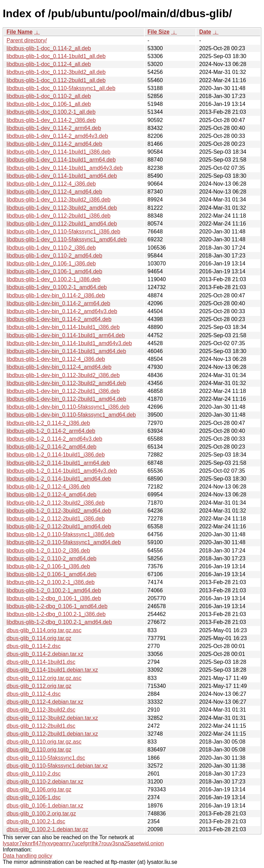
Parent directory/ (27, 40)
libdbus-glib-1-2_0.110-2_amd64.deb (52, 558)
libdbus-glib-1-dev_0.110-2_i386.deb (51, 248)
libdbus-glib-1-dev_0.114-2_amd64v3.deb (57, 136)
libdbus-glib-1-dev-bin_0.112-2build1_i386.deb (63, 391)
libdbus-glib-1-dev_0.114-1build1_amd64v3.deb (65, 168)
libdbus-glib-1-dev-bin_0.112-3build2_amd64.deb (66, 383)
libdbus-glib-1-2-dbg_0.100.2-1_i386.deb (56, 614)
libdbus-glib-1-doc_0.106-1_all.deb (49, 104)
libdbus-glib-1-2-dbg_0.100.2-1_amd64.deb (59, 622)
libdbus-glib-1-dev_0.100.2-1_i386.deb (53, 279)
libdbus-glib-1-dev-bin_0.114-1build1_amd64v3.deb (69, 343)
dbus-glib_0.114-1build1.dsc (41, 662)
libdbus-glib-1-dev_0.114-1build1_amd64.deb (62, 176)
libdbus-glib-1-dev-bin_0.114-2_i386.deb (56, 295)
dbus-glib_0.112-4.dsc (34, 694)
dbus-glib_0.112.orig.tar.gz (39, 686)
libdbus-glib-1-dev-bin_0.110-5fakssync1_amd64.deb (71, 415)
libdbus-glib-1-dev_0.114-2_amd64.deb (54, 144)
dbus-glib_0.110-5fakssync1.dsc (46, 758)
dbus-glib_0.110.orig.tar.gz (39, 750)
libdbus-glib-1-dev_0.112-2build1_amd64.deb (62, 224)
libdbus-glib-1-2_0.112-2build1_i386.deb (56, 519)
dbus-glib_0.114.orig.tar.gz (39, 638)
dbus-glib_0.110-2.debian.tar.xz (45, 782)
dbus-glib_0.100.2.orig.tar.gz (41, 814)
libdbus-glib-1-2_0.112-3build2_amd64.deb (59, 511)
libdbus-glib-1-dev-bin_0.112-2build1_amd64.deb (66, 399)
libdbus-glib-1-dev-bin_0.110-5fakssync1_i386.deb (68, 407)
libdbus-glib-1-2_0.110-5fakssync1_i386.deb (60, 534)
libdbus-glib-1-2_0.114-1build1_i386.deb (56, 455)
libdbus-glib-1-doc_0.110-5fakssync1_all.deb (61, 88)
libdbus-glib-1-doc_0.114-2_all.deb (49, 48)
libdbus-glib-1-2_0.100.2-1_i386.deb (51, 582)
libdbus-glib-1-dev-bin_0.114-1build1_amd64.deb (66, 351)
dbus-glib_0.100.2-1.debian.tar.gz (47, 829)
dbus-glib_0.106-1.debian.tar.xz (45, 806)
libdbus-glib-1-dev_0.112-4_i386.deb (51, 184)
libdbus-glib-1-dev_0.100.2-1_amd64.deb (57, 287)
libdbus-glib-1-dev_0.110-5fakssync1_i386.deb (63, 232)
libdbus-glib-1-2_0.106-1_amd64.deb (52, 574)
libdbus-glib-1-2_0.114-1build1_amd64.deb (59, 479)
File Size (158, 32)
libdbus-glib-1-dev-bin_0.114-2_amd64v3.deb (62, 311)
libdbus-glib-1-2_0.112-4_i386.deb (48, 487)
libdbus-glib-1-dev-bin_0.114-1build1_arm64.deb (66, 335)
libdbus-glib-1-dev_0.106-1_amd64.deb (54, 271)
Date (205, 32)
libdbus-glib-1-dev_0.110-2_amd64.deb (54, 256)
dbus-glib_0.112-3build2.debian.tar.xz (52, 718)
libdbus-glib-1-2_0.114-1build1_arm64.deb (58, 463)
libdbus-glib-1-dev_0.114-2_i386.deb (51, 120)
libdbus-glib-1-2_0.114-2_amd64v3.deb (54, 439)
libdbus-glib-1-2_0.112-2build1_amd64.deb (59, 526)
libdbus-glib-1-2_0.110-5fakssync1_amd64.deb (64, 542)
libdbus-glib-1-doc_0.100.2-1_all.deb (51, 112)
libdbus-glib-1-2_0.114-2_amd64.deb (52, 447)
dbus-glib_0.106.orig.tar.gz (39, 789)
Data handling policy (27, 856)
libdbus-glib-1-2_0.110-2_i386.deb (48, 551)
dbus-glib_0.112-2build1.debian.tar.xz (52, 734)
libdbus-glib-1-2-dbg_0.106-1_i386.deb (54, 598)
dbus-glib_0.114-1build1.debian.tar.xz (52, 670)
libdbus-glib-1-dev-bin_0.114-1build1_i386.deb (63, 327)
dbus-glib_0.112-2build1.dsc (41, 726)
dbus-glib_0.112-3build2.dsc (41, 710)
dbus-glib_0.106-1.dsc (34, 797)
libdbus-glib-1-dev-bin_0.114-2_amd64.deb (59, 319)
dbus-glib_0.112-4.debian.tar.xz (45, 702)
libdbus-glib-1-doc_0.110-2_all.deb (49, 96)
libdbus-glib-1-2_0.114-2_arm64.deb (51, 431)
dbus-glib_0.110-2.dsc (34, 774)
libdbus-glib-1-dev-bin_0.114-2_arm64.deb (58, 303)
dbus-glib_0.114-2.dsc (34, 646)
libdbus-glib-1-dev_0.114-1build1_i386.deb (58, 152)
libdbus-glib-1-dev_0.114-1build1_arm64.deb (61, 160)
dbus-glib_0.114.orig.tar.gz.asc (44, 630)
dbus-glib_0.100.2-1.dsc (36, 821)
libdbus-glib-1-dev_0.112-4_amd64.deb (54, 192)
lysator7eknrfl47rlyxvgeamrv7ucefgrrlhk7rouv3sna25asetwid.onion (83, 843)
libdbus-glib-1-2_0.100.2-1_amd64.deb (54, 590)
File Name (20, 32)
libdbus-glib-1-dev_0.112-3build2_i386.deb (58, 200)
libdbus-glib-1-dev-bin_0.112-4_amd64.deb (59, 367)
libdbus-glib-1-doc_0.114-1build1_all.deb (56, 56)
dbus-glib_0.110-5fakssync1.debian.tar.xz (57, 766)
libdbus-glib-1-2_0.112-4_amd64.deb (52, 495)
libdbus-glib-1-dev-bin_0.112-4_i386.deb (56, 359)
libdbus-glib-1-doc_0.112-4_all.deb (49, 64)
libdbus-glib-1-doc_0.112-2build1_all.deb (56, 80)
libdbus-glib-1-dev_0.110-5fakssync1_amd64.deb (67, 239)
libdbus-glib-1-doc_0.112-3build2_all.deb (56, 72)
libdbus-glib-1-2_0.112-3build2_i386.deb (56, 503)
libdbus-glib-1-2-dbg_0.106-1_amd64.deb (57, 606)
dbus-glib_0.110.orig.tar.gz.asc (44, 742)
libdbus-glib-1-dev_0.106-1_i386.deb (51, 263)
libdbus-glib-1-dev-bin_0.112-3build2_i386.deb (63, 375)
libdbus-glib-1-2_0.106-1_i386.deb (48, 566)
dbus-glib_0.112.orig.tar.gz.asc (44, 678)
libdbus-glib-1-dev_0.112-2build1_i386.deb (58, 216)
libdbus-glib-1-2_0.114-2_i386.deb (48, 423)
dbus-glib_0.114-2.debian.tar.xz (45, 654)
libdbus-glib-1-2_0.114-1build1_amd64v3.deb (62, 471)
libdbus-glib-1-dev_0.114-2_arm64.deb (54, 128)
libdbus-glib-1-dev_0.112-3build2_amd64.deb (62, 208)
